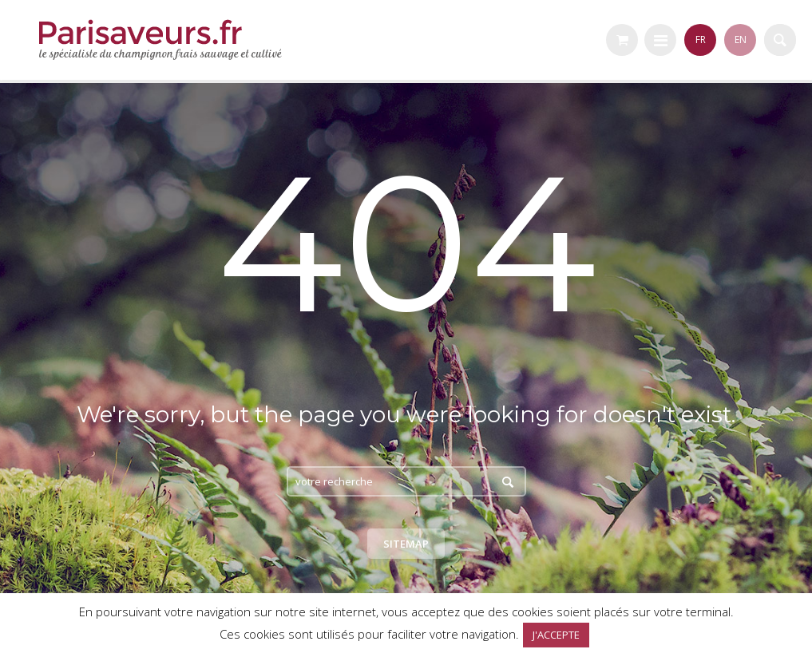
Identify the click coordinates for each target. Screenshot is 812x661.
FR (701, 40)
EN (741, 40)
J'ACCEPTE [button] (556, 635)
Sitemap (406, 544)
